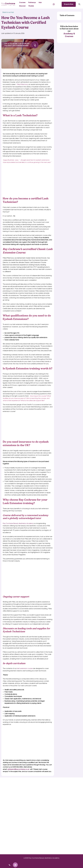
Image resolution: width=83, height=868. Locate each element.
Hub (40, 3)
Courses (22, 3)
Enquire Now (69, 4)
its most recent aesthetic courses (20, 269)
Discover (22, 6)
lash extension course (25, 668)
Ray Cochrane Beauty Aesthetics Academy (18, 523)
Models (31, 6)
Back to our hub (8, 12)
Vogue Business (8, 160)
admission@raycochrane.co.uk (18, 769)
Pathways (32, 3)
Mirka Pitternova (22, 84)
